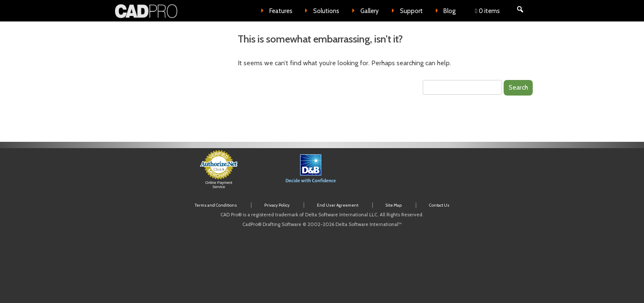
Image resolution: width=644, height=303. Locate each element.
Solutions (326, 11)
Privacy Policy (277, 205)
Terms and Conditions (216, 205)
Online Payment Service (219, 185)
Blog (449, 11)
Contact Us (439, 205)
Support (411, 11)
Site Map (394, 205)
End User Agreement (338, 205)
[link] (405, 174)
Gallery (370, 11)
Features (281, 11)
